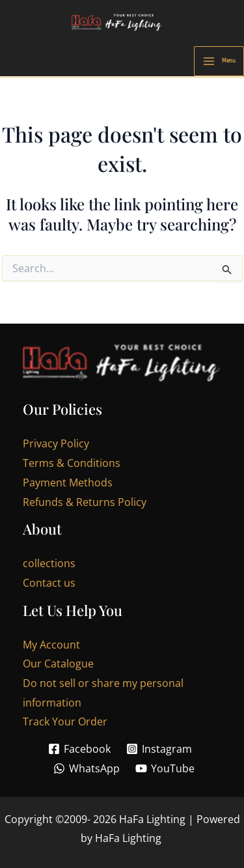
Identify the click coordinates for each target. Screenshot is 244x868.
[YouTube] (165, 768)
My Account (51, 645)
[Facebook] (79, 749)
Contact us (49, 583)
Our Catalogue (58, 664)
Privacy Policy (56, 443)
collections (49, 563)
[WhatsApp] (86, 768)
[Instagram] (159, 749)
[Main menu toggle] (219, 61)
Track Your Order (65, 721)
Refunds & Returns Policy (85, 502)
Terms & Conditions (72, 463)
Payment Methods (68, 483)
